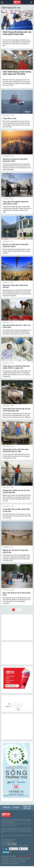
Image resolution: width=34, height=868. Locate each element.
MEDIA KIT (7, 807)
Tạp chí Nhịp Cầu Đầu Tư (24, 856)
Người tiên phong (24, 858)
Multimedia (16, 864)
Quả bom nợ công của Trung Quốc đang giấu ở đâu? (15, 160)
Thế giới (16, 862)
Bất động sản (21, 860)
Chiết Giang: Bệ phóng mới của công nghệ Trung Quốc (17, 33)
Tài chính (12, 860)
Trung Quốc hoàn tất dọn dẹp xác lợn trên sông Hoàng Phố (17, 410)
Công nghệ (14, 858)
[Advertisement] (16, 727)
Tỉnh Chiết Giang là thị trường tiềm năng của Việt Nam (17, 73)
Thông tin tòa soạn (27, 807)
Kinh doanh (5, 858)
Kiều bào (23, 862)
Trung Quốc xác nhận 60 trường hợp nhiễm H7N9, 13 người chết (16, 367)
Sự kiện (16, 807)
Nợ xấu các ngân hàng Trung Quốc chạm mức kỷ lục (16, 245)
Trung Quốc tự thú (10, 118)
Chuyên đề (5, 860)
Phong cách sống (7, 862)
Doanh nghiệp (6, 864)
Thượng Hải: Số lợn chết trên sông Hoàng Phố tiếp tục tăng (15, 450)
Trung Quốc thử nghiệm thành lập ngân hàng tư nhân (15, 203)
